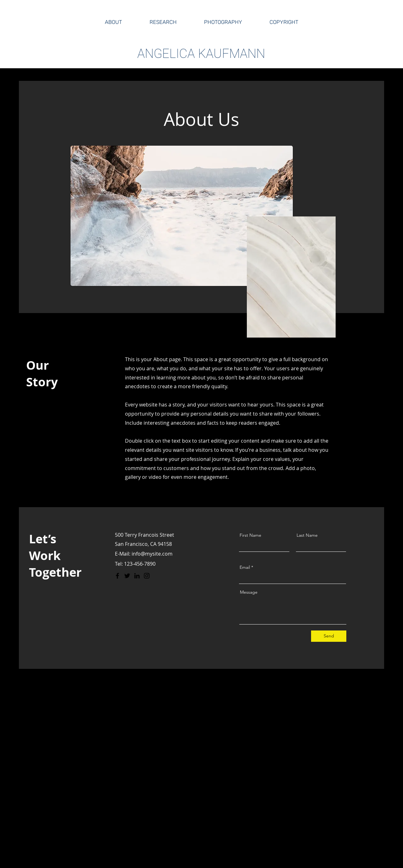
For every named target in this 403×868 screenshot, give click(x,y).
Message (249, 592)
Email (245, 567)
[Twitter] (127, 576)
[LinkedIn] (137, 576)
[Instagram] (147, 576)
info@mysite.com (152, 554)
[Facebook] (117, 576)
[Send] (329, 636)
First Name (250, 535)
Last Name (307, 535)
